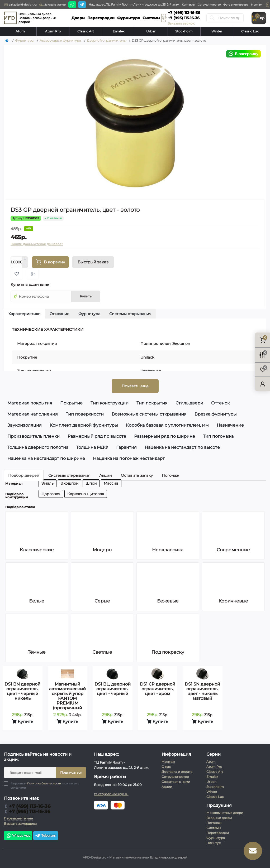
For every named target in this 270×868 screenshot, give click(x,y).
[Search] (212, 18)
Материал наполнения (33, 414)
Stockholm (184, 31)
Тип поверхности (85, 414)
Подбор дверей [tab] (24, 475)
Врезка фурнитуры (216, 414)
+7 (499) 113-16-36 (184, 13)
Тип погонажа (218, 436)
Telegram (46, 836)
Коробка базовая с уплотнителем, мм (167, 425)
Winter (217, 31)
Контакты (188, 5)
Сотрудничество (209, 5)
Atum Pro (53, 31)
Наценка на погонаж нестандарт (129, 458)
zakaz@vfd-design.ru (20, 5)
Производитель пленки (34, 436)
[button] (267, 5)
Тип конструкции (110, 403)
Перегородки (218, 833)
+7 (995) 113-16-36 (184, 18)
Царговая (51, 494)
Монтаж (257, 5)
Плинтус (214, 843)
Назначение (230, 425)
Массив (111, 483)
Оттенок (220, 403)
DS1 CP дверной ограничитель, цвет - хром (158, 689)
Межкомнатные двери (225, 813)
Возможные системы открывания (149, 414)
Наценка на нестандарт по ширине (46, 458)
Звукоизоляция (25, 425)
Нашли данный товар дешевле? (37, 244)
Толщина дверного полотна (38, 447)
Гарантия (126, 447)
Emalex (119, 31)
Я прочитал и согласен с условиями (45, 785)
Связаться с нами (176, 782)
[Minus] (25, 265)
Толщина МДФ (92, 447)
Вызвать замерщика (20, 824)
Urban (151, 31)
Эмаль (48, 483)
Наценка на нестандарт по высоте (182, 447)
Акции (167, 787)
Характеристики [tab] (25, 314)
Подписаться (71, 772)
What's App (18, 836)
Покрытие (71, 403)
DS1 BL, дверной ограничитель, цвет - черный (113, 689)
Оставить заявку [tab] (137, 475)
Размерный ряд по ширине (165, 436)
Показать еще (135, 386)
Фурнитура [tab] (89, 314)
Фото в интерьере (236, 5)
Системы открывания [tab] (130, 314)
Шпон (91, 483)
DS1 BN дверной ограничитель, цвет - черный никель (22, 691)
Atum (20, 31)
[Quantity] (16, 262)
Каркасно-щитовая (86, 494)
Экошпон (70, 483)
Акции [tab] (106, 475)
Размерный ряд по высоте (97, 436)
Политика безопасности (44, 783)
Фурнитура (24, 40)
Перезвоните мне (18, 818)
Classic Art (86, 31)
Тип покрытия (152, 403)
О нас (166, 767)
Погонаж (214, 823)
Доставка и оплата (177, 772)
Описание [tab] (60, 314)
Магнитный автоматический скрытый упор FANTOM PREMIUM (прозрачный (67, 696)
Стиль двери (189, 403)
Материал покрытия (30, 403)
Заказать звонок (181, 23)
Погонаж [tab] (170, 475)
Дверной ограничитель (106, 40)
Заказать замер (53, 5)
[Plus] (25, 259)
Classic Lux (250, 31)
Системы (214, 828)
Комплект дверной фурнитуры (84, 425)
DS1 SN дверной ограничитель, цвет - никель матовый (202, 691)
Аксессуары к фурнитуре (60, 40)
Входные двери (219, 818)
